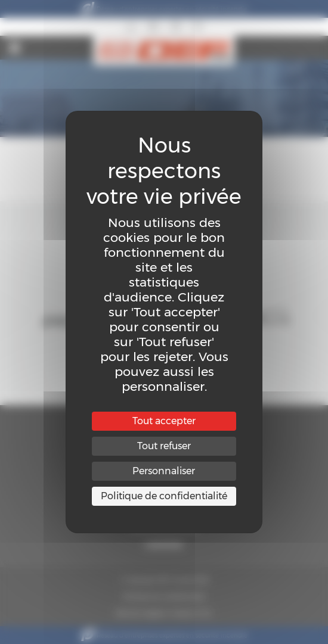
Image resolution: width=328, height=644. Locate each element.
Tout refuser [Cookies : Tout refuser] (164, 446)
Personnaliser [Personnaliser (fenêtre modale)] (164, 471)
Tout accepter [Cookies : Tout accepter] (164, 421)
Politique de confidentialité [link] (164, 496)
